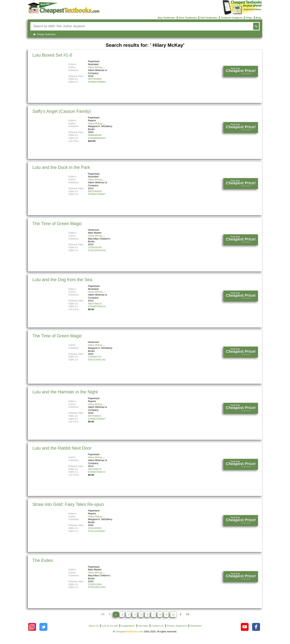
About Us (93, 626)
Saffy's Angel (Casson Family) (62, 111)
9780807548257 (97, 419)
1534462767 (95, 357)
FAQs (249, 18)
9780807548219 (97, 306)
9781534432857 (97, 531)
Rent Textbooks (188, 18)
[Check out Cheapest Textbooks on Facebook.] (256, 627)
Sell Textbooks (209, 18)
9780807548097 (97, 194)
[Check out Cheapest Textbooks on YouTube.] (245, 627)
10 (173, 614)
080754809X (95, 191)
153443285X (95, 528)
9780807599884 (97, 82)
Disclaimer (196, 626)
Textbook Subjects (232, 18)
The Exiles (43, 560)
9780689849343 (97, 138)
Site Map (143, 626)
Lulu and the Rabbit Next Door (62, 448)
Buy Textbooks (167, 18)
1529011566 (95, 584)
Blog (258, 18)
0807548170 (95, 469)
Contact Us (157, 626)
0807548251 (95, 416)
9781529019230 (97, 250)
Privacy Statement (177, 626)
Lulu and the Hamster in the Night (65, 392)
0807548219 (95, 304)
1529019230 (95, 247)
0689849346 (95, 135)
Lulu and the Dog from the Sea (62, 280)
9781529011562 (97, 587)
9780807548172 (97, 472)
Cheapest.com (129, 632)
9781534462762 (97, 360)
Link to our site (110, 626)
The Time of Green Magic (57, 224)
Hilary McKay (95, 67)
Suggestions (128, 626)
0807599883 (95, 79)
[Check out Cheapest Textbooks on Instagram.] (32, 627)
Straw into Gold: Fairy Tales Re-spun (68, 504)
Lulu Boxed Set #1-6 (52, 55)
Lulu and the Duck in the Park (61, 167)
